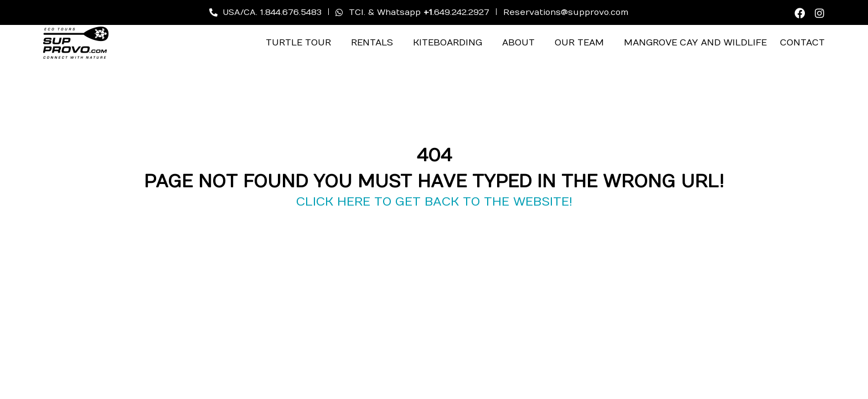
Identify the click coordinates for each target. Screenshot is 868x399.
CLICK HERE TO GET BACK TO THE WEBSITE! (434, 202)
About (518, 43)
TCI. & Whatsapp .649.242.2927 (412, 12)
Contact (802, 43)
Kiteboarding (448, 43)
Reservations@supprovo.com (566, 12)
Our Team (579, 43)
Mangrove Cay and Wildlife (695, 43)
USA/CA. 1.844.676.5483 (265, 12)
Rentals (372, 43)
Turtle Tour (298, 43)
